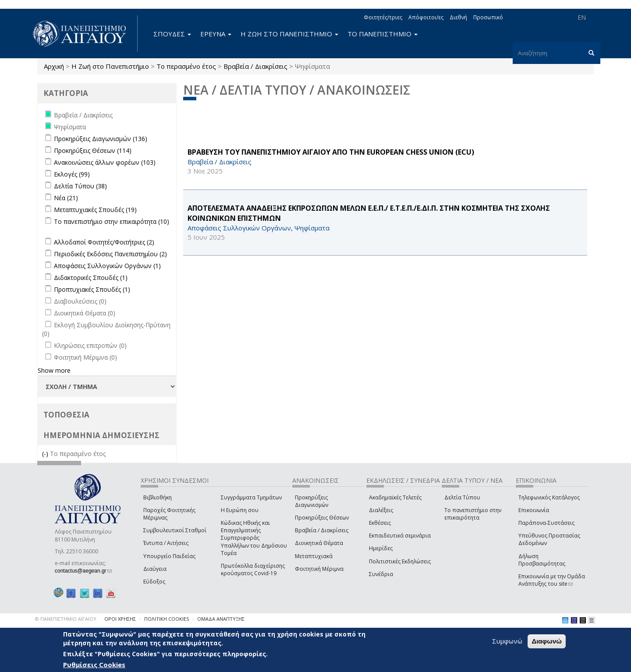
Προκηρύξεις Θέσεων (322, 518)
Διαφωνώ (547, 641)
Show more (54, 370)
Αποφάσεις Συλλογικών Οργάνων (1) (107, 266)
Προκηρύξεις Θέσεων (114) (93, 150)
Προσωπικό (488, 17)
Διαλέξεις (381, 510)
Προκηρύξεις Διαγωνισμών (312, 501)
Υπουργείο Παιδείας (169, 556)
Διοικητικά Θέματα (319, 543)
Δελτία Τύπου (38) (80, 186)
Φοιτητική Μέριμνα (319, 569)
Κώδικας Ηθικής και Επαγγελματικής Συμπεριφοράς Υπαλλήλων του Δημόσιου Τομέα (254, 538)
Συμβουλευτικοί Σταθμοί (175, 530)
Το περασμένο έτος (186, 66)
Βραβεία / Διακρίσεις (255, 66)
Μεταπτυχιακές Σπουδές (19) (95, 210)
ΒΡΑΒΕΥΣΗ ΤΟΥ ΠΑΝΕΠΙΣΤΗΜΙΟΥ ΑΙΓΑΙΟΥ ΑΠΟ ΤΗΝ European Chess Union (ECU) (331, 152)
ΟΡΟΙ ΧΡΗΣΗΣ (120, 619)
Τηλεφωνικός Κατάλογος (549, 497)
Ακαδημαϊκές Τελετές (395, 497)
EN (582, 17)
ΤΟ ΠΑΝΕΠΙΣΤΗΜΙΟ (383, 34)
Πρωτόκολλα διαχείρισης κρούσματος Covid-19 (253, 569)
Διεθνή (458, 17)
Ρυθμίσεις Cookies (94, 665)
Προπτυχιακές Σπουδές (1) (92, 289)
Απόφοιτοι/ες (426, 17)
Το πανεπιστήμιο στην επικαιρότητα (473, 514)
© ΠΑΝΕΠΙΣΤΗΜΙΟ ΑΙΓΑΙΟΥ (66, 619)
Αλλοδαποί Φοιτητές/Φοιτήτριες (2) (104, 242)
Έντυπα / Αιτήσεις (166, 543)
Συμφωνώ (507, 641)
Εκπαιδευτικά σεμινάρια (400, 536)
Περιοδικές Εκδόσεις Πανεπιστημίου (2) (110, 254)
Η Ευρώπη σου (240, 510)
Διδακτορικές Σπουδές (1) (91, 278)
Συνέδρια (381, 574)
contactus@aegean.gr (83, 571)
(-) (46, 454)
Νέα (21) (66, 198)
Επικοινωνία (534, 510)
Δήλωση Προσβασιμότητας (542, 560)
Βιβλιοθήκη (158, 497)
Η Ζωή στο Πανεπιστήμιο (110, 66)
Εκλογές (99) (72, 174)
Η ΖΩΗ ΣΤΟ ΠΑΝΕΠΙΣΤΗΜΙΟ (289, 34)
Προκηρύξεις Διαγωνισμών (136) (101, 139)
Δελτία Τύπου (462, 497)
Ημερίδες (381, 548)
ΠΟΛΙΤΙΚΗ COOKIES (167, 619)
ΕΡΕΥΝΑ (216, 34)
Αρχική (54, 66)
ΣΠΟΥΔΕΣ (172, 34)
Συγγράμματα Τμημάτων (251, 497)
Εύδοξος (154, 582)
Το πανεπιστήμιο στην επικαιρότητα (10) (112, 221)
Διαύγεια (155, 569)
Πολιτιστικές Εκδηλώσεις (400, 561)
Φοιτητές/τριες (383, 17)
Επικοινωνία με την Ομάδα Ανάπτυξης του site (552, 580)
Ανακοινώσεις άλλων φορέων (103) (105, 162)
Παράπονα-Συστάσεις (546, 523)
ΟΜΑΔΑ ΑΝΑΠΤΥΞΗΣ (221, 619)
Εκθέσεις (380, 523)
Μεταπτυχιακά (314, 556)
